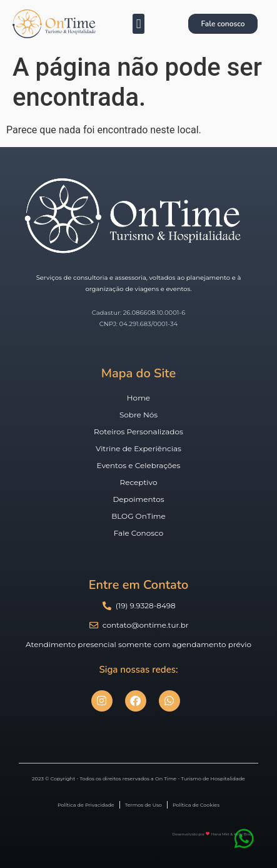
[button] (138, 24)
